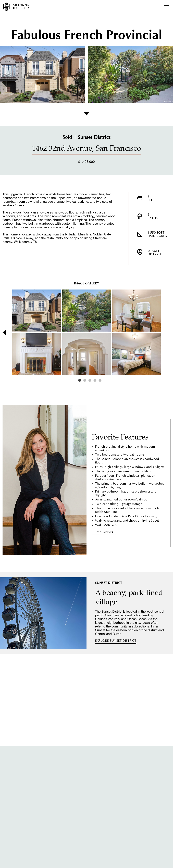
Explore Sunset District (116, 641)
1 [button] (80, 380)
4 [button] (95, 380)
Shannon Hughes (16, 7)
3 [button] (90, 380)
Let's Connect (104, 532)
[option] (86, 332)
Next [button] (164, 332)
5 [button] (100, 380)
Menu (166, 7)
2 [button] (85, 380)
